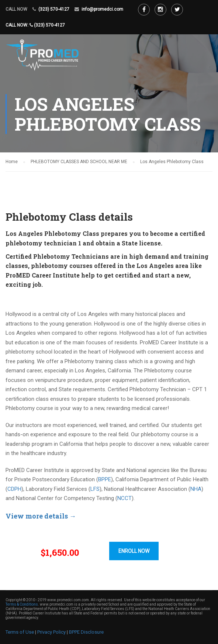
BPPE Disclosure (86, 632)
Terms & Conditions (22, 604)
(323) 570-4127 (54, 9)
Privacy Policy (51, 632)
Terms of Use (20, 632)
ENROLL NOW (134, 551)
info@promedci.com (102, 9)
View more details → (41, 516)
